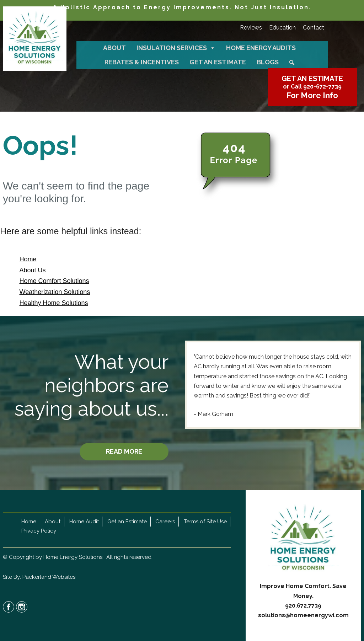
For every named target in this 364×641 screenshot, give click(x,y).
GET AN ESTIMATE (312, 79)
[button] (292, 63)
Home (28, 259)
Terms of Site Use (205, 522)
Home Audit (84, 522)
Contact (314, 28)
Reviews (251, 28)
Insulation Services (176, 48)
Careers (165, 522)
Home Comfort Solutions (54, 281)
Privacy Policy (39, 530)
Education (282, 28)
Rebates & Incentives (142, 62)
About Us (33, 270)
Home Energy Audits (261, 48)
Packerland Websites (49, 577)
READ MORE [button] (124, 451)
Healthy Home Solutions (54, 303)
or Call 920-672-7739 (312, 87)
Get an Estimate (218, 62)
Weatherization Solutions (55, 292)
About (114, 48)
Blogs (268, 62)
